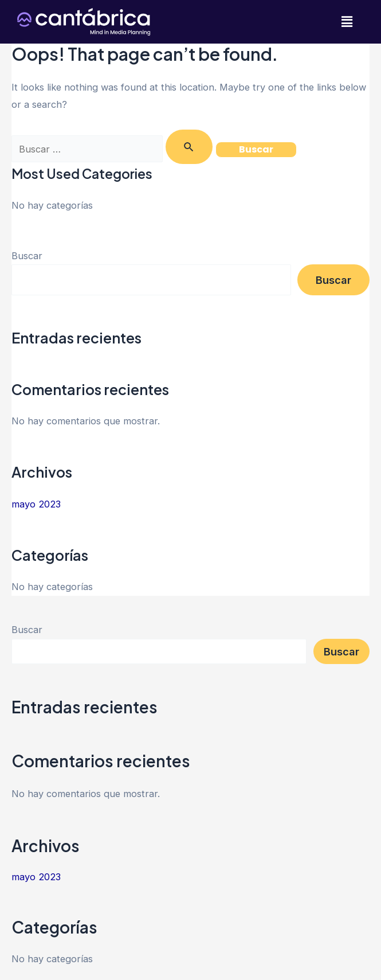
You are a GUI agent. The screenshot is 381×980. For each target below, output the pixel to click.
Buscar (27, 256)
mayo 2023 (36, 504)
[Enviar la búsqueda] (189, 147)
